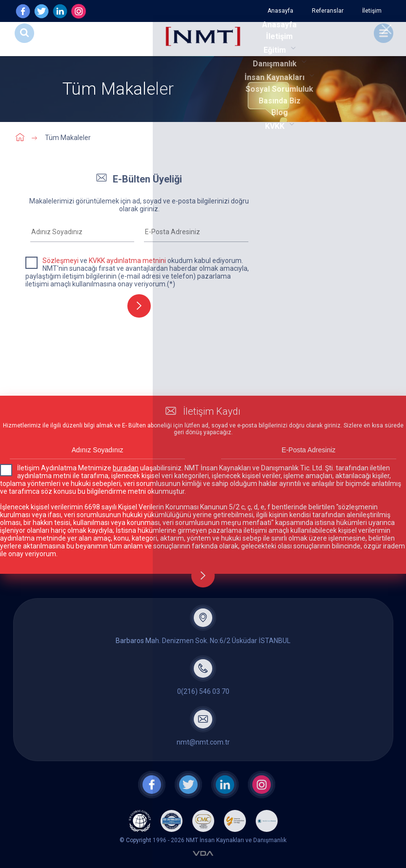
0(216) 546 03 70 (203, 691)
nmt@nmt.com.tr (203, 742)
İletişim (372, 11)
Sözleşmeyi (61, 261)
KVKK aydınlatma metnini (127, 261)
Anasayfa (280, 11)
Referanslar (328, 11)
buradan (126, 468)
